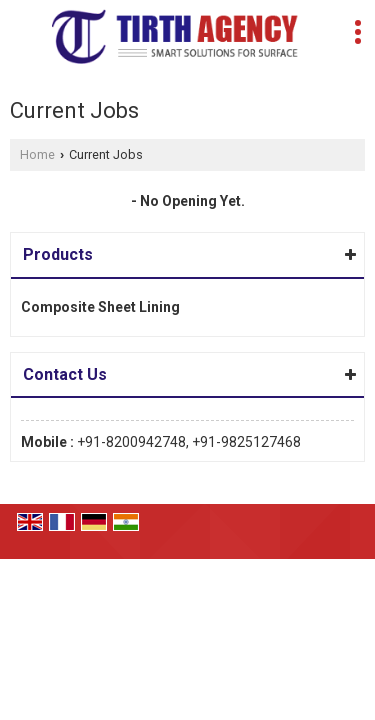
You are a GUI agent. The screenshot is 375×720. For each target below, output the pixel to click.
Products (58, 254)
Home (37, 154)
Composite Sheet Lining (100, 307)
